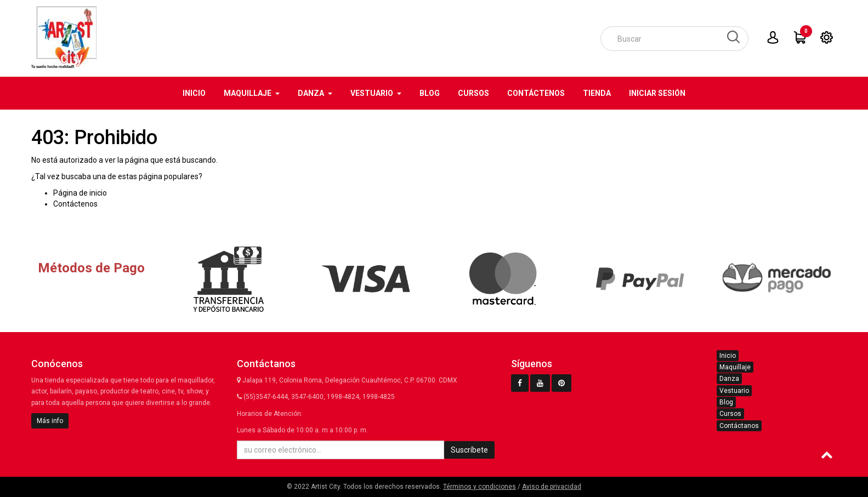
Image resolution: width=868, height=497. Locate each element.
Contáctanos (739, 426)
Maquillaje (735, 367)
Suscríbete (469, 450)
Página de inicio (80, 193)
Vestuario (734, 391)
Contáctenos (75, 204)
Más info (50, 421)
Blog (726, 402)
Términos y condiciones (480, 487)
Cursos (730, 414)
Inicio (728, 356)
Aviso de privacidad (552, 487)
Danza (729, 379)
